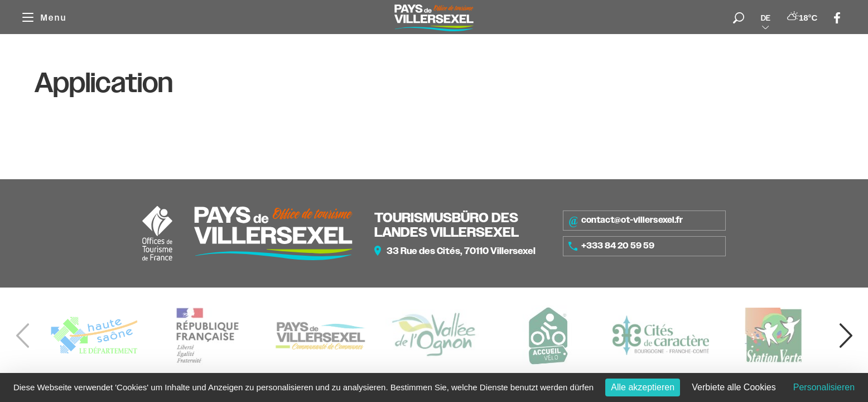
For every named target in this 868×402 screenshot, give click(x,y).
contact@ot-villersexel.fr (626, 221)
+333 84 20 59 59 (611, 246)
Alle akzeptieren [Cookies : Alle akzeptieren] (643, 387)
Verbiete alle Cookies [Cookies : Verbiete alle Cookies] (734, 387)
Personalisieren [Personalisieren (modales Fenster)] (824, 387)
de (766, 18)
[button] (846, 336)
